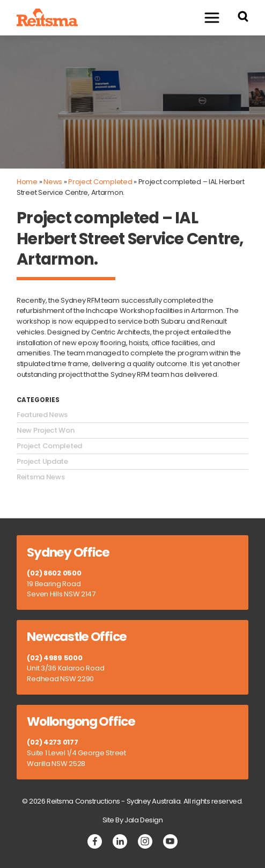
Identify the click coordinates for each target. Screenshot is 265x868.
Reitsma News (41, 477)
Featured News (42, 415)
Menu (207, 17)
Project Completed (100, 182)
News (53, 182)
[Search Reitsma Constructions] (243, 18)
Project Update (42, 462)
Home (27, 182)
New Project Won (46, 431)
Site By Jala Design (133, 820)
